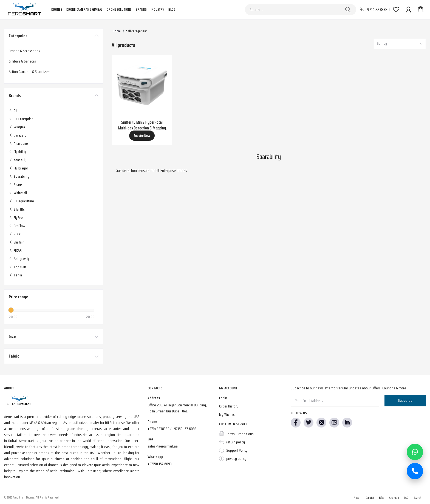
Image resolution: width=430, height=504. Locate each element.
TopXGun (20, 267)
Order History (229, 406)
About (357, 498)
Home (117, 31)
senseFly (20, 160)
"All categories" (137, 31)
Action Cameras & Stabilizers (30, 72)
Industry (157, 9)
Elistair (19, 242)
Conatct (370, 498)
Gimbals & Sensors (22, 61)
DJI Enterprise (24, 119)
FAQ (406, 498)
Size (12, 336)
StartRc (19, 209)
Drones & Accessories (24, 51)
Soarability (22, 176)
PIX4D (18, 234)
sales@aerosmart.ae (163, 446)
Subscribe (405, 400)
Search (418, 498)
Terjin (18, 275)
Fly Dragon (21, 168)
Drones (57, 9)
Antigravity (22, 259)
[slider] (11, 310)
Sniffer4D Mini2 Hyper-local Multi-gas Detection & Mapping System (142, 125)
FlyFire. (19, 217)
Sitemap (394, 498)
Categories (18, 36)
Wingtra (19, 127)
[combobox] (400, 44)
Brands (141, 9)
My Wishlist (227, 414)
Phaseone (21, 143)
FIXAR (18, 250)
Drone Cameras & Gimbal (84, 9)
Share (18, 185)
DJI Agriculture (24, 201)
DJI (16, 111)
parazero (20, 135)
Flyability (20, 152)
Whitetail (20, 193)
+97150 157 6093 (160, 464)
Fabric (14, 356)
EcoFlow (19, 226)
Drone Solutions (119, 9)
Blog (172, 9)
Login (223, 398)
